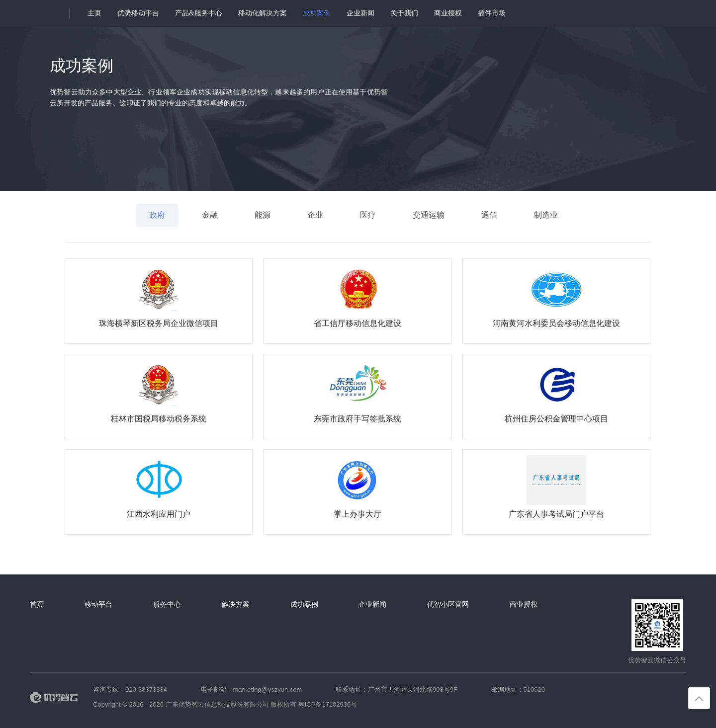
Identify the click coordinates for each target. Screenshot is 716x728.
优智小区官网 (448, 604)
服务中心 (167, 604)
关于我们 (404, 13)
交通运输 (429, 215)
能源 (263, 215)
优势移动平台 (138, 13)
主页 (94, 13)
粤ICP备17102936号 (328, 704)
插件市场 (492, 13)
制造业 (546, 215)
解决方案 (236, 604)
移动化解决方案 (263, 13)
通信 (489, 215)
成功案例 (317, 13)
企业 (315, 215)
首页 (37, 604)
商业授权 (448, 13)
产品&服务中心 (199, 13)
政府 (157, 215)
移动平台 (98, 604)
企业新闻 (360, 13)
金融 (210, 215)
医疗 (368, 215)
